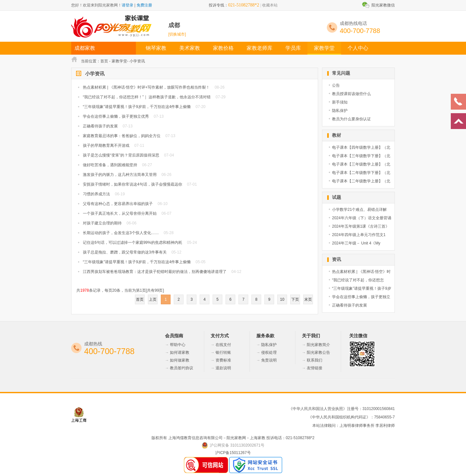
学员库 (293, 48)
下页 (295, 299)
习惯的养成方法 (96, 194)
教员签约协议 (182, 368)
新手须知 (340, 102)
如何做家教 (180, 360)
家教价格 (223, 48)
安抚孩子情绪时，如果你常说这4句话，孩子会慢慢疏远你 (133, 184)
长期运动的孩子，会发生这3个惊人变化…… (121, 233)
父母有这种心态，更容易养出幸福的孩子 (118, 204)
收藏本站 (270, 5)
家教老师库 (260, 48)
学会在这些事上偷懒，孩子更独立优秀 (116, 116)
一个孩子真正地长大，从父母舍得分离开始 (120, 213)
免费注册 (144, 5)
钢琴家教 (156, 48)
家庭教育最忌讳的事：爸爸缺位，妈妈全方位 (122, 136)
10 (282, 299)
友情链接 (315, 368)
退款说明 (223, 368)
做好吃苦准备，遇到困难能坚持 (110, 165)
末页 (308, 299)
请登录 (128, 5)
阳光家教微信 (383, 5)
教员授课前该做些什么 (351, 94)
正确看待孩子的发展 (100, 126)
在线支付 (223, 345)
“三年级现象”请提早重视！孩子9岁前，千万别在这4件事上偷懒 (137, 107)
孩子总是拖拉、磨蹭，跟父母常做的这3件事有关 (125, 252)
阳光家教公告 (318, 352)
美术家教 (190, 48)
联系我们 (315, 360)
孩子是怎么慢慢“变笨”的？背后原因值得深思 (121, 155)
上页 (153, 299)
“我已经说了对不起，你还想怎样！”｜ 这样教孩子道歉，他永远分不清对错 (147, 97)
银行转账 (223, 352)
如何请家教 (180, 352)
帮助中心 (178, 345)
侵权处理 (269, 352)
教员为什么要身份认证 (351, 119)
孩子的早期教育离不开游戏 (106, 146)
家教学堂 (324, 48)
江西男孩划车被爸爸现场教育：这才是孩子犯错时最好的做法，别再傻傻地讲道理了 (155, 272)
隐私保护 (340, 111)
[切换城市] (177, 34)
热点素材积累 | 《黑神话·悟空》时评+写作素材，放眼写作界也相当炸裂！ (146, 87)
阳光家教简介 (318, 345)
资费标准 (223, 360)
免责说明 (269, 360)
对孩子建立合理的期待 (102, 223)
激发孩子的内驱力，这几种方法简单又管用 (120, 175)
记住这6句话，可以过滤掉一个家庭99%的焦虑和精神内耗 (133, 243)
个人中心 (358, 48)
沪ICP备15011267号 (233, 453)
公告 (336, 85)
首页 (104, 61)
